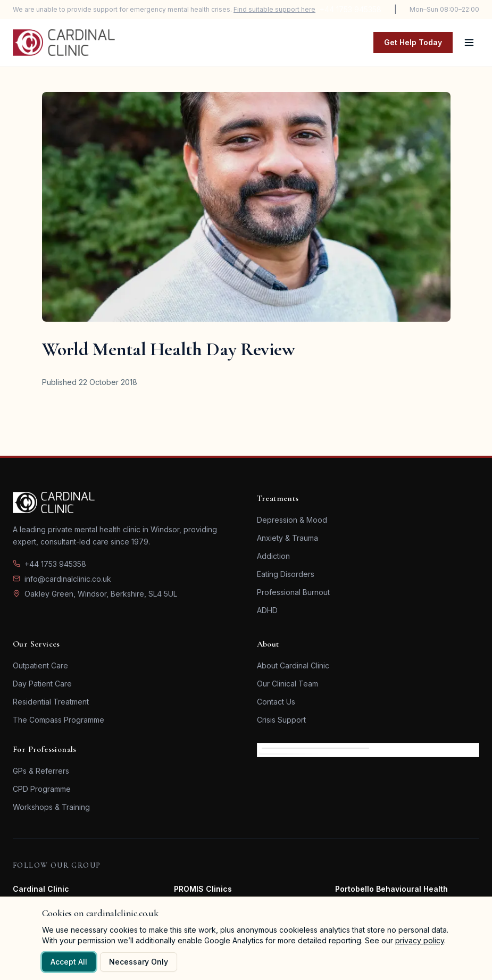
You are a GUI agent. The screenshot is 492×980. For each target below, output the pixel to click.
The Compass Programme (59, 720)
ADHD (267, 610)
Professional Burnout (293, 592)
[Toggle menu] (469, 43)
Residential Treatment (51, 702)
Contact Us (276, 702)
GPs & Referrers (41, 771)
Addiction (273, 556)
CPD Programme (42, 789)
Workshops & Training (51, 807)
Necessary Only (139, 962)
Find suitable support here (274, 9)
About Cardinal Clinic (293, 665)
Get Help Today (413, 42)
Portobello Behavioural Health (391, 889)
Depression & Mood (292, 520)
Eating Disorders (286, 574)
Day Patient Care (42, 684)
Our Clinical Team (287, 684)
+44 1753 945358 (351, 9)
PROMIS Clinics (203, 889)
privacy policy (420, 940)
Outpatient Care (40, 665)
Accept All (69, 962)
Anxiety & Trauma (287, 538)
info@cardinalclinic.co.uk (68, 579)
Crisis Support (281, 720)
